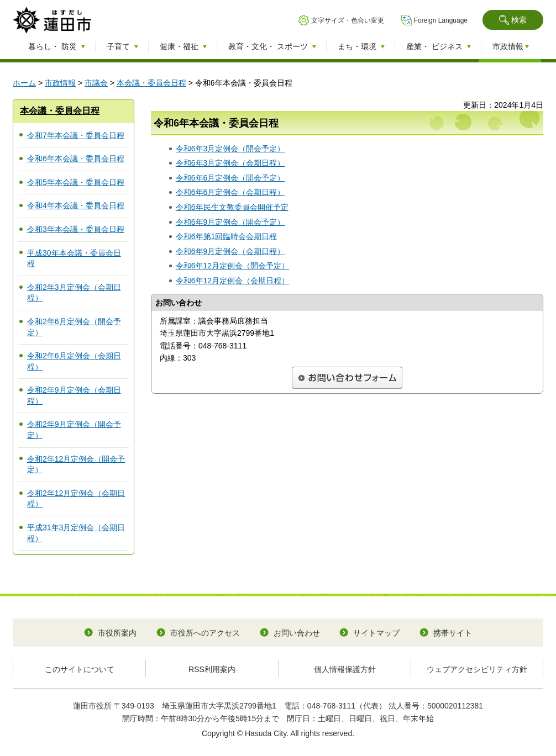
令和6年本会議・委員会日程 (76, 158)
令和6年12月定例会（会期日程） (232, 281)
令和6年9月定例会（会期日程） (230, 251)
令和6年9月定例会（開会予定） (230, 222)
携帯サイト (453, 633)
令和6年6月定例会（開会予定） (230, 178)
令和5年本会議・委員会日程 (76, 182)
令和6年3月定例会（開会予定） (230, 149)
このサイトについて (80, 669)
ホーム (24, 83)
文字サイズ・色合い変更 (348, 20)
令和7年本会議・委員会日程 (76, 135)
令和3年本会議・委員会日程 (76, 229)
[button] (513, 20)
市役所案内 (117, 633)
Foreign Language (441, 20)
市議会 (96, 83)
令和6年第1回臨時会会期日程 (227, 236)
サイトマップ (376, 633)
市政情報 (60, 83)
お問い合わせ (297, 633)
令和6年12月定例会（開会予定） (232, 266)
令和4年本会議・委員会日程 (76, 205)
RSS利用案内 (212, 669)
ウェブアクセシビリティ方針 (477, 669)
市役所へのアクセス (205, 633)
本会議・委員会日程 (151, 83)
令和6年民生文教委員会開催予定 (232, 207)
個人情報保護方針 (345, 669)
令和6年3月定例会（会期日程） (230, 163)
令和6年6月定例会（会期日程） (230, 192)
